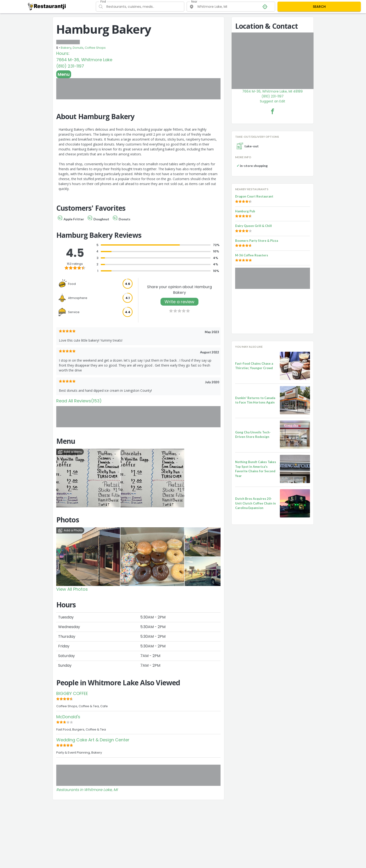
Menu (64, 74)
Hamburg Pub (245, 211)
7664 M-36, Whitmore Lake (84, 60)
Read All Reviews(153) (79, 401)
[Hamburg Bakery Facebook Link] (273, 111)
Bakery (66, 48)
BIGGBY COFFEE (72, 693)
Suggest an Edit (273, 101)
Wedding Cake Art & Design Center (93, 740)
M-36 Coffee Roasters (252, 255)
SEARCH (319, 7)
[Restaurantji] (47, 6)
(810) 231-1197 (70, 66)
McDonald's (68, 717)
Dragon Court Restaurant (254, 196)
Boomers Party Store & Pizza (257, 241)
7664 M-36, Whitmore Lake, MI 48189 (272, 91)
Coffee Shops (95, 48)
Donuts (78, 48)
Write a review (179, 302)
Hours (62, 53)
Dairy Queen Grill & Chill (253, 226)
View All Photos (72, 589)
